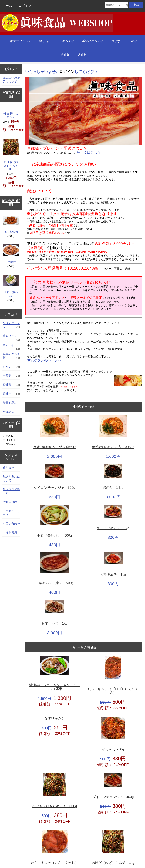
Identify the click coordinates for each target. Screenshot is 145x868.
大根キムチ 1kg (113, 575)
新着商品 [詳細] (11, 203)
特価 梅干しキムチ (11, 115)
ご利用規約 (10, 502)
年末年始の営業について (11, 80)
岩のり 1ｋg (113, 488)
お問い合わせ (11, 524)
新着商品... (10, 403)
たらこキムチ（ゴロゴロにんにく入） (113, 691)
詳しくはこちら (89, 153)
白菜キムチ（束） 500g (55, 583)
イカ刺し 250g (113, 749)
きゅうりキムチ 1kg (113, 528)
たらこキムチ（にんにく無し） (55, 863)
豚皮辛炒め (11, 225)
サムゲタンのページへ (44, 360)
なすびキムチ (55, 718)
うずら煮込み (11, 286)
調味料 (82, 55)
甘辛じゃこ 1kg (54, 624)
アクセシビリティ (11, 513)
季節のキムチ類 (93, 41)
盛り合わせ (47, 41)
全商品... (8, 412)
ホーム (7, 6)
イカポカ (11, 254)
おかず (116, 41)
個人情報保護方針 (11, 491)
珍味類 (65, 55)
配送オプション (21, 41)
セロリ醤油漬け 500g (55, 536)
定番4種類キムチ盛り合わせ (113, 447)
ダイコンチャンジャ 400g (113, 797)
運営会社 (8, 468)
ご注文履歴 (10, 533)
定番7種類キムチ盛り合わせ (55, 447)
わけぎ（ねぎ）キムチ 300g (55, 806)
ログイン (25, 6)
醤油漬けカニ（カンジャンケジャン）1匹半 (55, 687)
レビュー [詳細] (11, 425)
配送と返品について (11, 478)
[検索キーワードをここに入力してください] (117, 5)
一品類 (133, 41)
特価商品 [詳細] (11, 95)
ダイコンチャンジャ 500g (55, 488)
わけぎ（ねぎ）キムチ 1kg (11, 155)
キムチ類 (68, 41)
